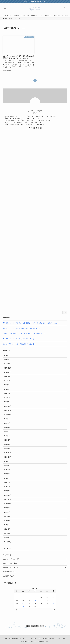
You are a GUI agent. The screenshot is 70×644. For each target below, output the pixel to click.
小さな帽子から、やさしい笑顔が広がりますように (19, 344)
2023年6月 (7, 474)
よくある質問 (44, 638)
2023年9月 (7, 461)
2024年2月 (7, 440)
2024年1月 (7, 444)
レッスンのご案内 (36, 563)
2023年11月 (7, 453)
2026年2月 (7, 360)
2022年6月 (7, 521)
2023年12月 (7, 449)
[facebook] (29, 128)
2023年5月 (7, 478)
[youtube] (39, 128)
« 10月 (16, 610)
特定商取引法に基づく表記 (18, 638)
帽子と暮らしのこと (36, 568)
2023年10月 (7, 457)
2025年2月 (7, 398)
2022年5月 (7, 525)
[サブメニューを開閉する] (65, 559)
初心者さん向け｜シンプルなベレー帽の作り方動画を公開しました (24, 333)
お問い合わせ (53, 638)
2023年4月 (7, 482)
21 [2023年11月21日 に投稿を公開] (23, 603)
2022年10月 (7, 504)
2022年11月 (7, 499)
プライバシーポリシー (33, 638)
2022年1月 (7, 538)
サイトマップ (61, 638)
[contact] (41, 128)
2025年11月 (7, 372)
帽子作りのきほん (36, 572)
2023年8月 (7, 466)
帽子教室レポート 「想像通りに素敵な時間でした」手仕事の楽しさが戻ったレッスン (31, 323)
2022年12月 (7, 495)
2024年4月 (7, 432)
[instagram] (34, 128)
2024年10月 (7, 415)
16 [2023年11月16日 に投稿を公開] (35, 600)
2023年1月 (7, 491)
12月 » (54, 610)
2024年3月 (7, 436)
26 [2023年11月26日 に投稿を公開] (53, 603)
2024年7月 (7, 427)
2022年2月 (7, 533)
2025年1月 (7, 402)
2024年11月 (7, 410)
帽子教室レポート (11, 576)
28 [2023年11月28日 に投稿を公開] (23, 607)
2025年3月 (7, 393)
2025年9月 (7, 376)
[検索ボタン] (65, 8)
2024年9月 (7, 419)
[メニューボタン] (5, 8)
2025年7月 (7, 385)
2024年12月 (7, 406)
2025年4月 (7, 389)
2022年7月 (7, 516)
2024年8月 (7, 423)
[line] (36, 128)
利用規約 (7, 638)
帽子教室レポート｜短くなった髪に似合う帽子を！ (19, 339)
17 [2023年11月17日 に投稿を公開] (41, 600)
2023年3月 (7, 487)
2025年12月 (7, 368)
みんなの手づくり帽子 (36, 559)
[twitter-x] (32, 128)
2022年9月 (7, 508)
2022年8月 (7, 512)
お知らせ (8, 555)
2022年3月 (7, 529)
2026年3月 (7, 355)
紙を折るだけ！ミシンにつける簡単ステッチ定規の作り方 (21, 328)
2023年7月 (7, 470)
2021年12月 (7, 542)
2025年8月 (7, 381)
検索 (65, 312)
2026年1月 (7, 364)
